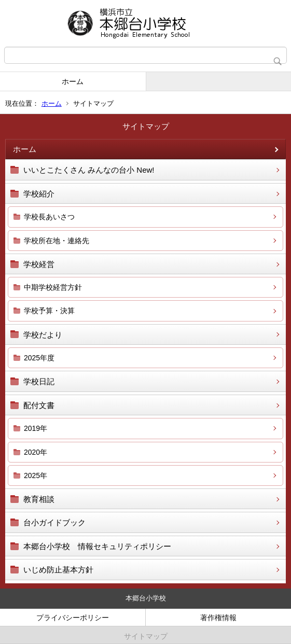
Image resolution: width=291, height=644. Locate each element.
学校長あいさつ (49, 217)
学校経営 (39, 264)
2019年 (36, 428)
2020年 (36, 452)
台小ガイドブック (54, 522)
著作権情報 (218, 618)
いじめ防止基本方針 (58, 570)
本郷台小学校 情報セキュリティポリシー (97, 546)
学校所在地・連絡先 (57, 241)
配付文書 (39, 405)
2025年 (36, 475)
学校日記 (39, 381)
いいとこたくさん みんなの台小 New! (89, 170)
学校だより (43, 335)
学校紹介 (39, 194)
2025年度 (39, 358)
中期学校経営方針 (53, 287)
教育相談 (39, 499)
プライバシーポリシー (73, 618)
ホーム (73, 81)
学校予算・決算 (49, 311)
